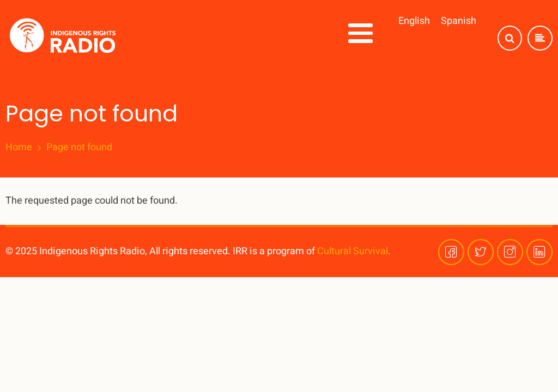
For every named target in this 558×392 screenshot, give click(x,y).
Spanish (459, 21)
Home (19, 148)
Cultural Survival (353, 251)
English (414, 21)
